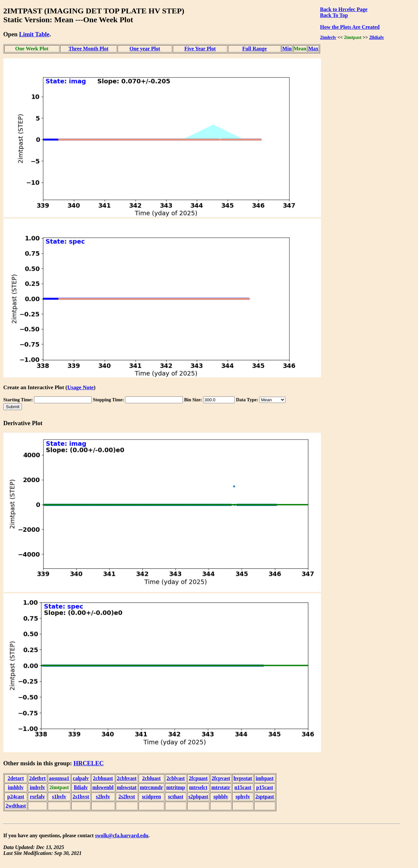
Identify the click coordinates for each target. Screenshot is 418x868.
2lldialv (377, 37)
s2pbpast (198, 797)
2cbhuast (103, 778)
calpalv (81, 778)
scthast (176, 797)
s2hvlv (103, 797)
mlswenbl (103, 787)
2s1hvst (81, 797)
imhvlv (37, 787)
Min (287, 49)
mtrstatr (221, 787)
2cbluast (151, 778)
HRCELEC (89, 763)
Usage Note (80, 387)
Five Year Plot (200, 49)
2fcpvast (221, 778)
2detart (16, 778)
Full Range (255, 49)
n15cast (243, 787)
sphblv (221, 797)
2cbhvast (127, 778)
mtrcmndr (151, 787)
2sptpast (265, 797)
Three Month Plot (88, 49)
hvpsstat (243, 778)
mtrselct (198, 787)
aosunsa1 (59, 778)
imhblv (16, 787)
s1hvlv (59, 797)
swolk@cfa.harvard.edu (122, 835)
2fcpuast (198, 778)
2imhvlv (328, 37)
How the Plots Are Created (350, 27)
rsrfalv (37, 797)
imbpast (265, 778)
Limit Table (34, 34)
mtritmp (176, 787)
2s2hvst (127, 797)
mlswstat (127, 787)
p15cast (265, 787)
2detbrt (37, 778)
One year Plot (145, 49)
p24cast (16, 797)
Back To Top (334, 15)
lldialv (81, 787)
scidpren (151, 797)
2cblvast (176, 778)
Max (313, 49)
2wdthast (16, 806)
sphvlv (243, 797)
